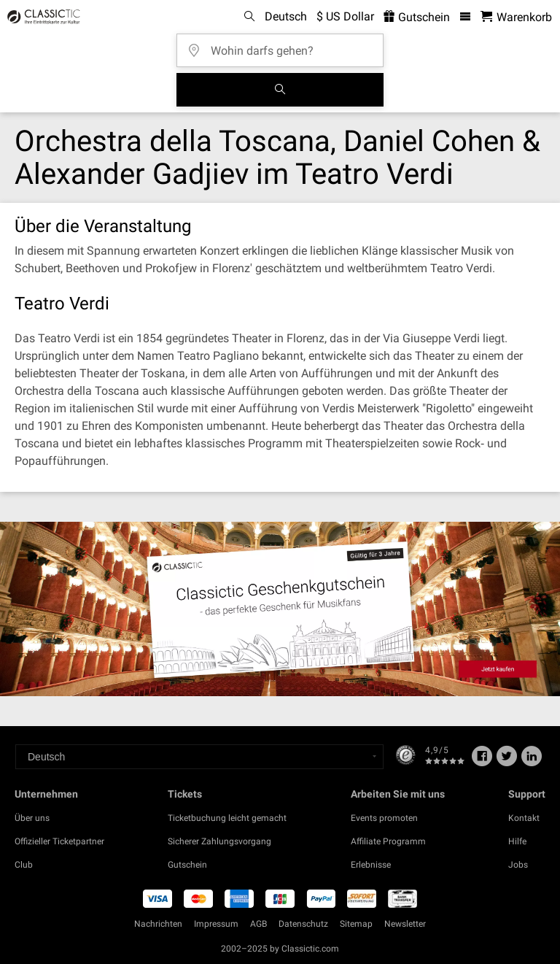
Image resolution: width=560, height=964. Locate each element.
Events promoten (384, 818)
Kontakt (524, 818)
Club (24, 865)
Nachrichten (158, 924)
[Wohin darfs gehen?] (284, 46)
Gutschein (187, 865)
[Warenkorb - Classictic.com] (516, 17)
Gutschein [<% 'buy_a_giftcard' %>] (417, 17)
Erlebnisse (371, 865)
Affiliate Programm (388, 841)
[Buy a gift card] (280, 609)
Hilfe (517, 841)
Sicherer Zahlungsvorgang (219, 841)
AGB (258, 924)
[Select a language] (199, 757)
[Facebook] (482, 761)
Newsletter (405, 924)
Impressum (216, 924)
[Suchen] (280, 90)
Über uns (32, 818)
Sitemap (356, 924)
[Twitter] (507, 761)
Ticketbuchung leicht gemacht (227, 818)
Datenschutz (303, 924)
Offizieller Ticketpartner (59, 841)
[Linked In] (532, 761)
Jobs (518, 865)
